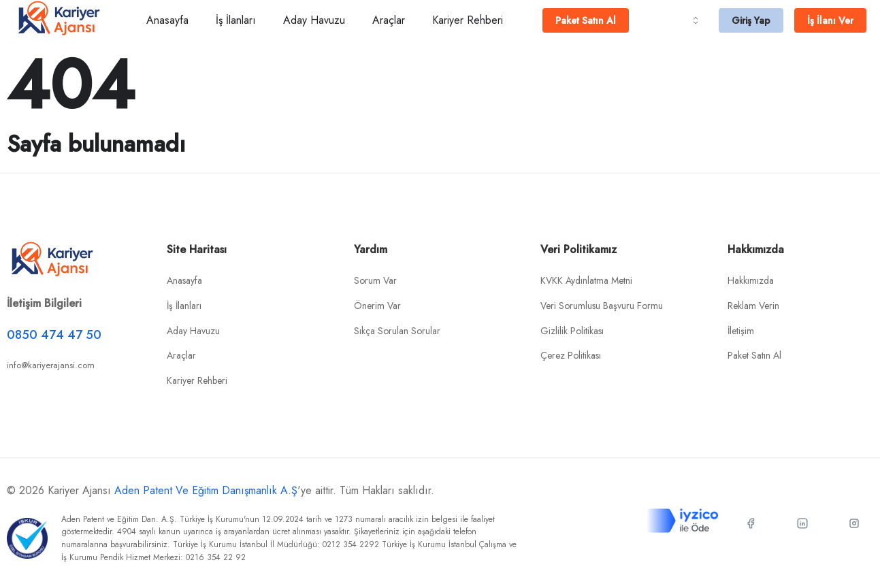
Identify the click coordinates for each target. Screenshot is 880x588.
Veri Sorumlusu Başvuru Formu (602, 306)
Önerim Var (377, 306)
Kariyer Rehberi (468, 20)
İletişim (741, 331)
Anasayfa (167, 20)
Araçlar (389, 20)
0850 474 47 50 (54, 335)
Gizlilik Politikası (572, 331)
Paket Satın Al (754, 355)
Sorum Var (375, 280)
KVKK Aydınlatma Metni (586, 280)
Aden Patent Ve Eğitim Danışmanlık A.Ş (206, 490)
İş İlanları (236, 20)
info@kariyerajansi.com (51, 365)
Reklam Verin (753, 306)
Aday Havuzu (314, 20)
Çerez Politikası (571, 355)
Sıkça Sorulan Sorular (397, 331)
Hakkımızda (751, 280)
